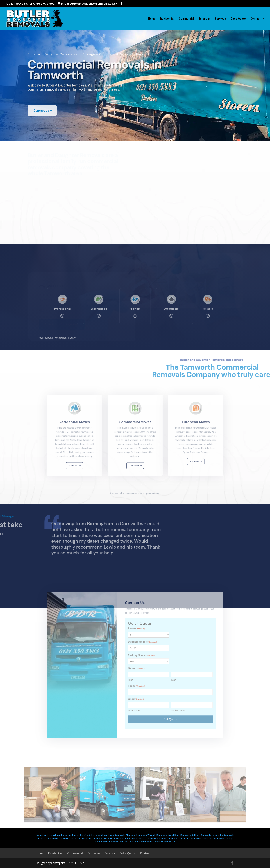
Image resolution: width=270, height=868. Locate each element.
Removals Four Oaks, (102, 835)
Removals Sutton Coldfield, (76, 835)
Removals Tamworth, (212, 835)
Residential (167, 19)
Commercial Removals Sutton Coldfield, (117, 842)
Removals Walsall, (146, 835)
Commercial (186, 19)
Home (152, 19)
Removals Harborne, (179, 838)
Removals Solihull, (190, 835)
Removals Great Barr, (168, 835)
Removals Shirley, (223, 838)
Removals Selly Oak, (156, 838)
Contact (255, 19)
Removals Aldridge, (125, 835)
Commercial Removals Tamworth (157, 842)
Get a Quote (238, 19)
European (204, 19)
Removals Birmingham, (48, 835)
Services (220, 19)
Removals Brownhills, (59, 838)
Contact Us (41, 120)
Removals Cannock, (82, 838)
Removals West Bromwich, (107, 838)
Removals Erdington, (202, 838)
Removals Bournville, (133, 838)
